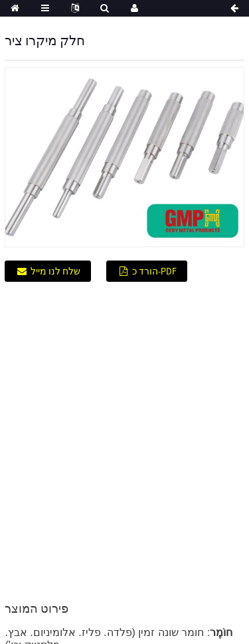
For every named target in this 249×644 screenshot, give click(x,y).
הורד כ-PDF (154, 271)
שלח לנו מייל (55, 271)
